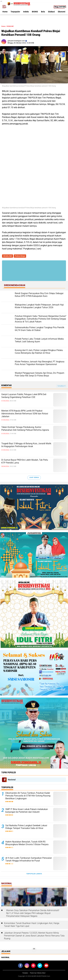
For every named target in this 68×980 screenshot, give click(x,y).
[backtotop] (34, 950)
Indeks (26, 12)
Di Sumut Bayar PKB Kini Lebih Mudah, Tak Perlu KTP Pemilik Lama (25, 461)
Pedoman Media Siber (38, 973)
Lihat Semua (34, 477)
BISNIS (35, 12)
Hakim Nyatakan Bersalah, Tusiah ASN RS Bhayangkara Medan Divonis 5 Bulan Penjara (27, 843)
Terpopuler (15, 12)
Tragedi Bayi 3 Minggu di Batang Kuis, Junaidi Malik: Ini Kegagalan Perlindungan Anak (26, 445)
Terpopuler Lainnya (34, 874)
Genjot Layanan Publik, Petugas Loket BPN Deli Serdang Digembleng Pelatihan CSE (24, 396)
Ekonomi (62, 12)
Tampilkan (61, 386)
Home (5, 12)
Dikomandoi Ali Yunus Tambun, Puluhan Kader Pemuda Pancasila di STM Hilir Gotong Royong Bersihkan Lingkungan (28, 796)
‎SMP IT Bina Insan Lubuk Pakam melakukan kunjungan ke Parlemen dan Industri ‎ (27, 811)
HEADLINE (10, 26)
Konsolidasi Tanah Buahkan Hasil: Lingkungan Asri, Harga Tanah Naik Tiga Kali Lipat (32, 925)
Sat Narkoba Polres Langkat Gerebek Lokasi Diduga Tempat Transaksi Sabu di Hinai (26, 827)
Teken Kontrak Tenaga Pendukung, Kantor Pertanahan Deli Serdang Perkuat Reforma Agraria (25, 429)
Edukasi (51, 12)
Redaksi (25, 973)
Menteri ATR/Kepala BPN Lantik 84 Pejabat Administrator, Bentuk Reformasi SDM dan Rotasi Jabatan (25, 414)
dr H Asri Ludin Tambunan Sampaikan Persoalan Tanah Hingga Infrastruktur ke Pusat (29, 859)
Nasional (12, 780)
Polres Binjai (20, 256)
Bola (43, 12)
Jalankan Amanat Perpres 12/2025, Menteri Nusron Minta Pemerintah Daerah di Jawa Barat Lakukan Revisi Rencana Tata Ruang (34, 936)
